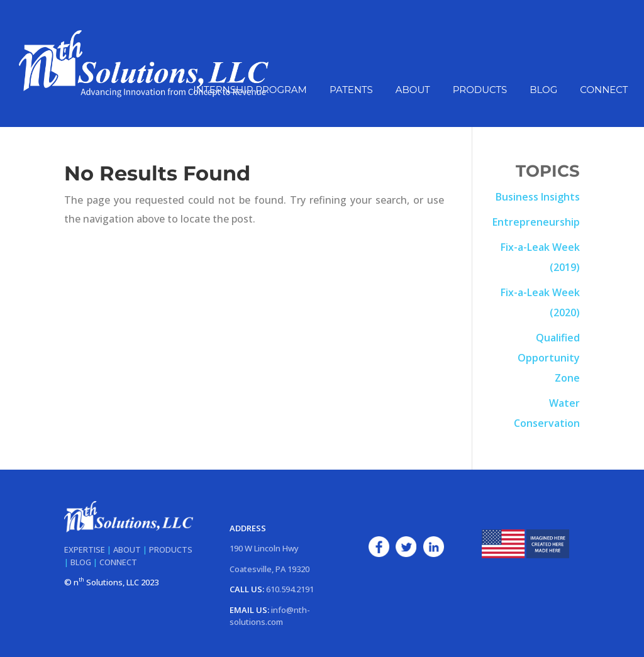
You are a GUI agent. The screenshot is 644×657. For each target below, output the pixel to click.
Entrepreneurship (536, 222)
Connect (604, 91)
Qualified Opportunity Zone (549, 358)
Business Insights (538, 197)
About (413, 91)
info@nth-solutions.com (270, 616)
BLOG (81, 562)
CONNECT (118, 562)
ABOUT (127, 549)
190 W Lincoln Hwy (264, 548)
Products (480, 91)
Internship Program (250, 91)
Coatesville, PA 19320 (269, 569)
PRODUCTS (171, 549)
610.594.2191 (290, 589)
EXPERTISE (85, 549)
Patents (351, 91)
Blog (543, 91)
